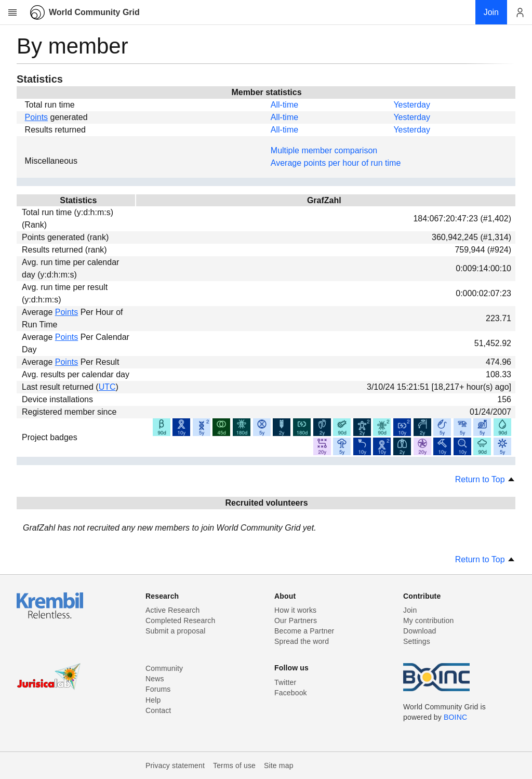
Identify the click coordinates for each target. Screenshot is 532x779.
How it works (295, 610)
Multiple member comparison (324, 150)
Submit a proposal (176, 631)
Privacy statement (175, 765)
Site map (279, 765)
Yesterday (412, 105)
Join (410, 610)
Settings (417, 641)
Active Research (172, 610)
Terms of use (234, 765)
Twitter (285, 682)
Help (153, 700)
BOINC (455, 717)
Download (420, 631)
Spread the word (302, 641)
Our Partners (296, 620)
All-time (284, 105)
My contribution (428, 620)
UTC (107, 387)
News (155, 679)
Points (36, 117)
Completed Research (180, 620)
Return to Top (485, 479)
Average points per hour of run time (336, 163)
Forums (158, 689)
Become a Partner (304, 631)
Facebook (291, 693)
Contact (158, 710)
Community (164, 668)
